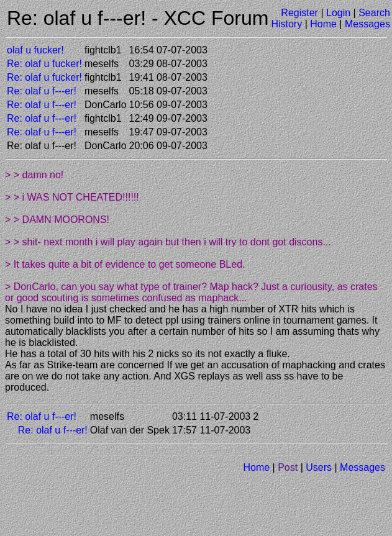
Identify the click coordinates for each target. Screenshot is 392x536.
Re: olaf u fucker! (44, 64)
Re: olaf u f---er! (42, 91)
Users (319, 467)
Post (288, 467)
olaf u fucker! (35, 50)
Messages (367, 24)
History (286, 24)
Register (299, 13)
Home (323, 24)
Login (338, 13)
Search (374, 13)
